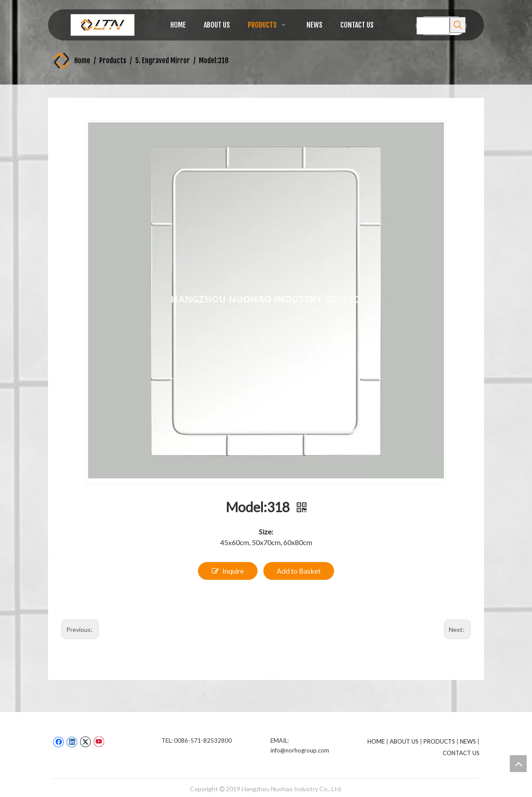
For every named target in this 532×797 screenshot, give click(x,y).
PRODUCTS (439, 741)
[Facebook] (58, 742)
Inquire (228, 571)
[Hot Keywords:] (458, 25)
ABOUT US (404, 741)
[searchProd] (433, 26)
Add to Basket (299, 571)
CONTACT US (461, 753)
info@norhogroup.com (300, 750)
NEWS (468, 741)
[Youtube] (99, 742)
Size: (266, 532)
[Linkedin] (72, 742)
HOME (376, 741)
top (518, 764)
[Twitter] (85, 742)
